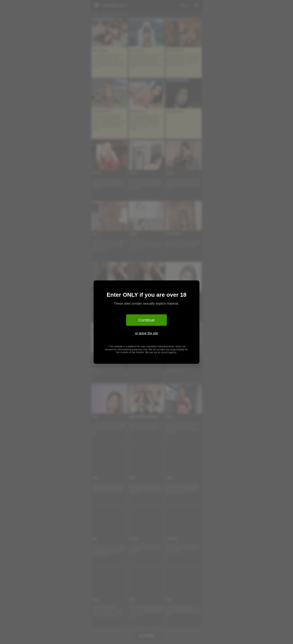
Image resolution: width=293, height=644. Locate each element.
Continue (146, 320)
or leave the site (147, 333)
